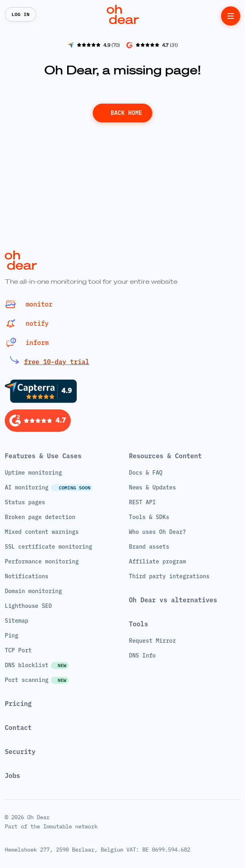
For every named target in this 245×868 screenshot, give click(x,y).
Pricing (18, 704)
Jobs (12, 776)
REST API (142, 502)
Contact (18, 728)
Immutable (58, 826)
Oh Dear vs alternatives (173, 600)
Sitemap (17, 621)
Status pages (25, 502)
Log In (21, 14)
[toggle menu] (231, 16)
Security (20, 752)
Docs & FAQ (146, 473)
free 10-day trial (57, 362)
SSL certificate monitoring (48, 547)
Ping (12, 635)
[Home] (123, 14)
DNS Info (142, 656)
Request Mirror (153, 641)
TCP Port (18, 650)
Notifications (27, 576)
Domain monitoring (33, 591)
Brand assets (149, 547)
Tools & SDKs (149, 517)
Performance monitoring (42, 561)
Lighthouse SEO (28, 606)
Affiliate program (158, 561)
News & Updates (153, 487)
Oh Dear (38, 817)
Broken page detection (40, 517)
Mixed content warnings (42, 532)
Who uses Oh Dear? (158, 532)
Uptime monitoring (33, 473)
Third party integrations (169, 576)
